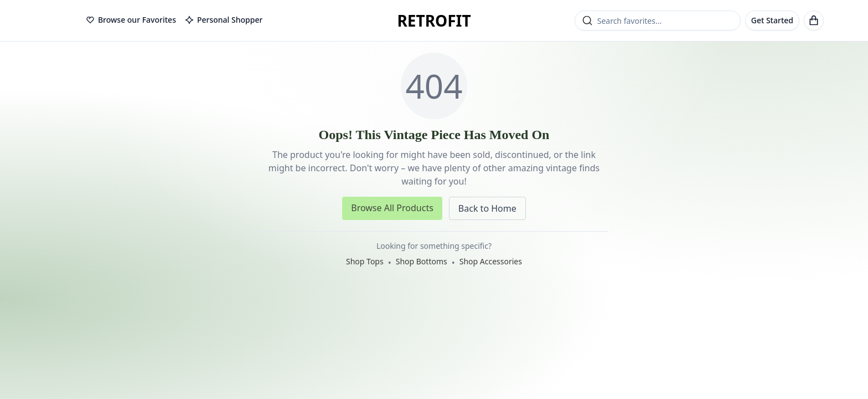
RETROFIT (434, 21)
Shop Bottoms (422, 261)
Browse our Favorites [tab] (131, 20)
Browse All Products (392, 208)
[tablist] (174, 21)
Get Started (772, 20)
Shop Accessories (491, 261)
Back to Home (487, 208)
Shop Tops (365, 261)
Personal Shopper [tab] (224, 20)
